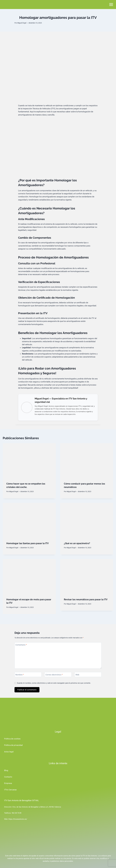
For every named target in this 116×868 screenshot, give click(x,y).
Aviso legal (9, 752)
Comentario (21, 645)
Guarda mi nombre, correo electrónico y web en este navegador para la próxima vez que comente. (54, 683)
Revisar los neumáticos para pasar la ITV (86, 599)
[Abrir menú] (111, 4)
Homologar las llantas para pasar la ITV (28, 543)
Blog (6, 770)
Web (77, 675)
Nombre (20, 675)
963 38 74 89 (17, 813)
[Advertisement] (58, 48)
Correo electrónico (54, 675)
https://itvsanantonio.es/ (18, 819)
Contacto (8, 777)
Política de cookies (12, 739)
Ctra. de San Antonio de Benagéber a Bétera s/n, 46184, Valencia (37, 807)
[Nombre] (28, 675)
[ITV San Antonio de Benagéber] (12, 5)
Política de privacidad (13, 745)
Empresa (8, 783)
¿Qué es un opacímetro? (77, 543)
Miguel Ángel (22, 23)
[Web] (88, 675)
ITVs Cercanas (10, 790)
